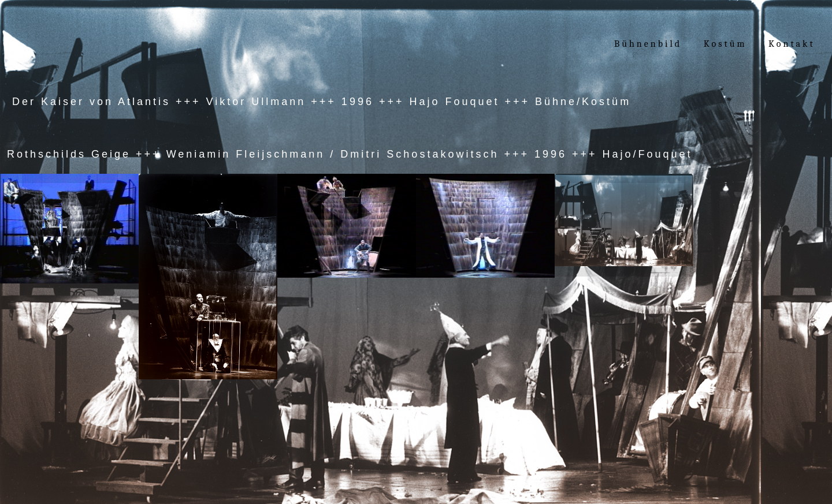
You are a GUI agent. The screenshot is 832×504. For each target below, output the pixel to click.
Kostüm (727, 44)
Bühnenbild (648, 44)
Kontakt (792, 44)
